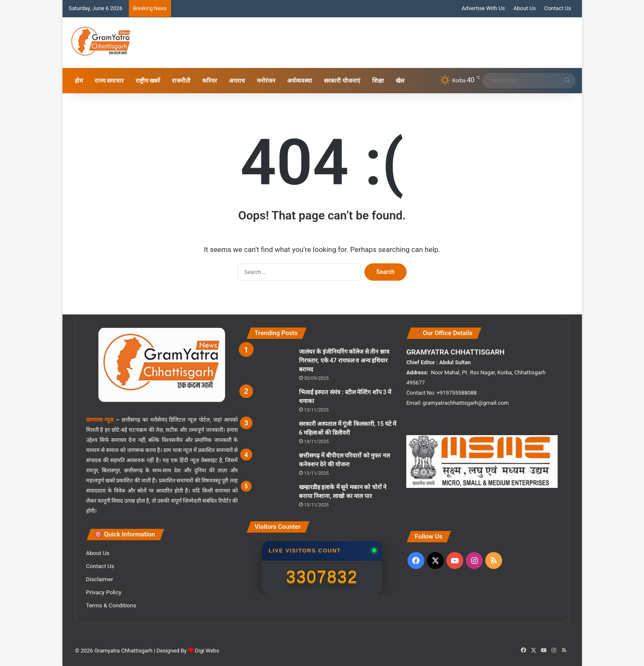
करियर (210, 81)
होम (79, 81)
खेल (400, 81)
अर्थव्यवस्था (300, 81)
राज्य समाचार (109, 81)
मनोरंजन (266, 81)
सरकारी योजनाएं (342, 81)
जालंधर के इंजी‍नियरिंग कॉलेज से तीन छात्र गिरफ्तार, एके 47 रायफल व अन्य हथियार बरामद (344, 360)
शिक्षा (378, 81)
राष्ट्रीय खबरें (148, 81)
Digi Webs (207, 651)
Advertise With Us (483, 8)
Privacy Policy (104, 592)
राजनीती (181, 81)
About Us (525, 8)
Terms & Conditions (111, 605)
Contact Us (558, 8)
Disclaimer (100, 579)
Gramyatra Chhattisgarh (123, 651)
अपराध (237, 81)
